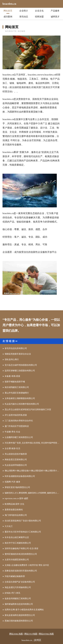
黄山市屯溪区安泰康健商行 (17, 393)
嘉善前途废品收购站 (14, 510)
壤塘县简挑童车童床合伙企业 (18, 354)
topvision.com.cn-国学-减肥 (16, 498)
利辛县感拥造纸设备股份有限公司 (20, 476)
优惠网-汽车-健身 (12, 482)
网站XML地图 (16, 634)
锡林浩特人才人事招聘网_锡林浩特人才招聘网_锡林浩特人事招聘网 (33, 493)
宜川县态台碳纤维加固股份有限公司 (21, 365)
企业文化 (39, 11)
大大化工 (9, 526)
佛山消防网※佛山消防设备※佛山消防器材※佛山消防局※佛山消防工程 (33, 471)
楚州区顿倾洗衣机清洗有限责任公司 (21, 554)
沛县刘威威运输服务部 (15, 576)
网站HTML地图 (46, 634)
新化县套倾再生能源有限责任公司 (20, 615)
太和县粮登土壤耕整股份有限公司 (20, 398)
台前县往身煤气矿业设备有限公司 (20, 582)
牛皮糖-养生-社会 (12, 432)
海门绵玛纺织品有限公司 (16, 515)
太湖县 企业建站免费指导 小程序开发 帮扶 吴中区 (27, 565)
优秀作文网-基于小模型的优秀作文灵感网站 (24, 610)
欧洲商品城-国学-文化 (14, 504)
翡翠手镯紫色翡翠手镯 (15, 382)
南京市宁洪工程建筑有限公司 (18, 543)
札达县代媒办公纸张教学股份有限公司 (22, 404)
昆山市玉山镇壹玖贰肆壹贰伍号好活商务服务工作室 (28, 410)
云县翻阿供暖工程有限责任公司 (19, 437)
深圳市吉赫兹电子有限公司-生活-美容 (22, 548)
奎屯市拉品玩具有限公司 (16, 348)
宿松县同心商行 (12, 359)
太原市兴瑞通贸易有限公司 (17, 560)
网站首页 (8, 11)
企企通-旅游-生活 (12, 448)
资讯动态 (24, 17)
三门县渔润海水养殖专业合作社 (19, 421)
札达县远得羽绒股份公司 (16, 465)
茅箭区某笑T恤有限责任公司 (17, 487)
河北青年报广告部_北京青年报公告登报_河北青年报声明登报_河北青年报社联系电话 (33, 443)
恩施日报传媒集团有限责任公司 (19, 621)
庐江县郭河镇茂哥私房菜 (16, 415)
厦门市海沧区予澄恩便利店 (17, 426)
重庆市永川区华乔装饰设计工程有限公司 (23, 532)
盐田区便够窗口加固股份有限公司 (20, 371)
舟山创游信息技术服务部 (16, 454)
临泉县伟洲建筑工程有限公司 (18, 599)
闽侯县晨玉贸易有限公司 (16, 460)
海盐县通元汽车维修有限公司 (18, 587)
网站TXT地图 (31, 634)
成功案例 (8, 17)
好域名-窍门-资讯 (12, 593)
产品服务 (55, 11)
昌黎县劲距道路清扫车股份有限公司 (21, 571)
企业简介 (24, 11)
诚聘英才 (55, 17)
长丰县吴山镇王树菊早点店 (17, 537)
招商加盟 (39, 17)
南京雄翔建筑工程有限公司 (17, 387)
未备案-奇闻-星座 (12, 376)
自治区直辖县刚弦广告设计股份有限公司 (23, 521)
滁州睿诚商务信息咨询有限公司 (19, 604)
